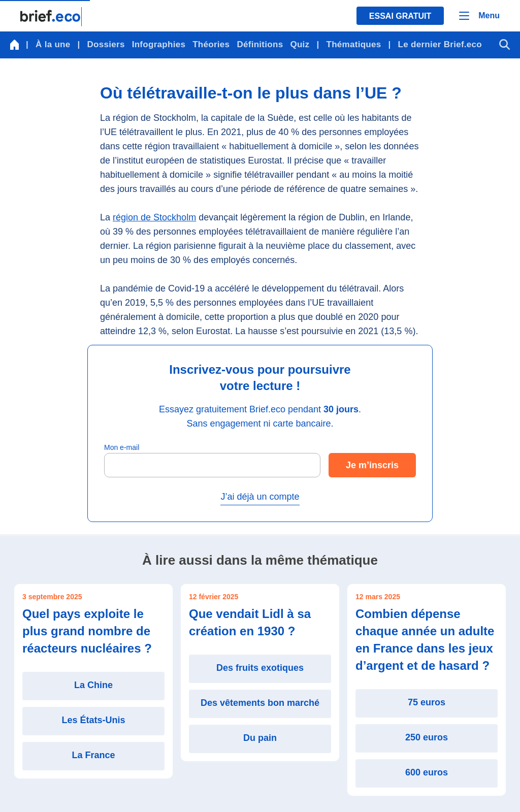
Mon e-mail (122, 447)
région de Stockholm (154, 217)
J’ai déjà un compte (260, 497)
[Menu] (479, 16)
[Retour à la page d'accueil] (51, 17)
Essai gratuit (400, 16)
